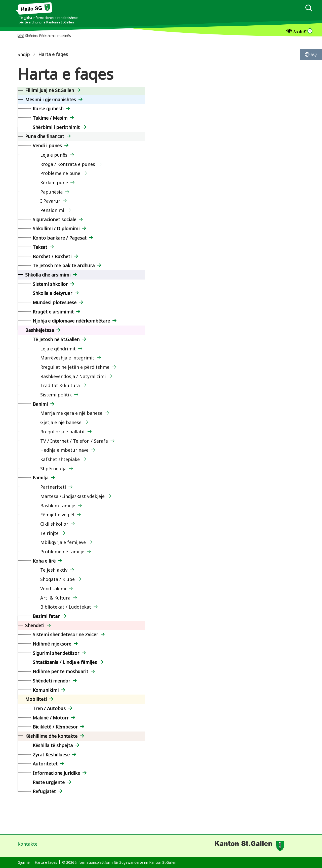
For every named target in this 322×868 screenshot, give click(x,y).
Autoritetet (45, 764)
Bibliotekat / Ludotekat (66, 607)
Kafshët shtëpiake (60, 459)
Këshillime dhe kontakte (51, 736)
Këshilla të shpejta (53, 745)
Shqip (24, 54)
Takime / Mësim (50, 118)
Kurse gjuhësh (48, 109)
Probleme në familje (62, 552)
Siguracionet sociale (54, 219)
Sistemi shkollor (50, 284)
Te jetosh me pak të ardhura (64, 265)
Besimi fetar (46, 616)
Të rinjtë (49, 533)
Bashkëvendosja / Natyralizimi (73, 376)
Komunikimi (46, 690)
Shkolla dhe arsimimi (48, 275)
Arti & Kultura (55, 598)
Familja (41, 478)
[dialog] (309, 9)
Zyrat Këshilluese (51, 755)
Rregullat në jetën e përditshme (75, 367)
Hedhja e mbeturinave (64, 450)
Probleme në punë (60, 173)
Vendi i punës (47, 146)
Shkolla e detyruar (52, 293)
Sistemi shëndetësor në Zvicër (65, 634)
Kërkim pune (54, 182)
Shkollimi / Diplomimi (56, 229)
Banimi (40, 404)
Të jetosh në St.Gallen (56, 339)
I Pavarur (50, 201)
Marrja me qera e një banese (71, 413)
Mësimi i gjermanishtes (51, 100)
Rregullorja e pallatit (63, 432)
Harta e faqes (46, 862)
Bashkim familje (58, 506)
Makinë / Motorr (51, 718)
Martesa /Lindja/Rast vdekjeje (72, 496)
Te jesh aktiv (54, 570)
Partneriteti (53, 487)
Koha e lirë (44, 561)
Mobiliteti (36, 699)
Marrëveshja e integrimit (67, 358)
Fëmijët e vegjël (57, 515)
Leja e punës (54, 155)
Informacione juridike (56, 773)
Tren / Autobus (49, 708)
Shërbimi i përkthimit (56, 127)
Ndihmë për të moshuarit (61, 671)
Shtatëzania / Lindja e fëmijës (65, 662)
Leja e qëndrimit (58, 349)
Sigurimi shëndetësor (56, 653)
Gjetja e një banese (61, 422)
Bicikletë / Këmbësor (55, 727)
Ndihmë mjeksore (52, 644)
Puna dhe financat (45, 136)
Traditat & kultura (60, 385)
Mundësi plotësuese (55, 302)
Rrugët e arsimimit (53, 312)
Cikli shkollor (54, 524)
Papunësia (51, 192)
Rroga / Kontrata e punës (68, 164)
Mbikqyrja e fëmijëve (63, 542)
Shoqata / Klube (57, 579)
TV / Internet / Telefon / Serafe (74, 441)
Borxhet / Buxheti (52, 256)
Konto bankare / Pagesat (60, 238)
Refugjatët (44, 791)
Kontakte (28, 844)
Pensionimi (52, 210)
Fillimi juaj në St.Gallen (50, 90)
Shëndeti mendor (51, 681)
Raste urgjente (49, 782)
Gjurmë (24, 862)
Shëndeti (35, 625)
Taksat (40, 247)
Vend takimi (53, 588)
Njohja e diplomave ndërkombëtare (71, 321)
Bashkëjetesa (39, 330)
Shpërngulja (53, 469)
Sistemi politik (56, 395)
